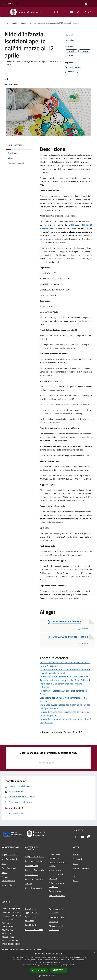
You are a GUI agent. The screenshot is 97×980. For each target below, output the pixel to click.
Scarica (82, 628)
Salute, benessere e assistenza (57, 885)
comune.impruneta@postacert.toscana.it (23, 949)
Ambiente (53, 878)
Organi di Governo (9, 854)
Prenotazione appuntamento (32, 911)
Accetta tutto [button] (39, 970)
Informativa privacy (57, 917)
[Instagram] (77, 12)
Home (6, 23)
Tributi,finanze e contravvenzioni (56, 872)
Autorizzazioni (55, 891)
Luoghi (76, 876)
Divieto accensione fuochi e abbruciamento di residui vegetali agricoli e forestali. (65, 671)
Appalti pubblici (32, 875)
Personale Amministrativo (8, 879)
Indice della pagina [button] (15, 145)
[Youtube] (70, 12)
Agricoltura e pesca (57, 896)
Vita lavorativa (32, 866)
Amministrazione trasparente (56, 911)
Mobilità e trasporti (33, 888)
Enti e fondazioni (9, 868)
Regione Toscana (11, 4)
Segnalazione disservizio (31, 919)
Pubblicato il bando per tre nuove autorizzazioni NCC (65, 677)
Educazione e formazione (55, 856)
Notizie (76, 854)
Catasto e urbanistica (34, 879)
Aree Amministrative (10, 859)
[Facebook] (64, 12)
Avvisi (23, 23)
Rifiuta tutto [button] (59, 970)
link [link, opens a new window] (73, 965)
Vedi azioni (72, 40)
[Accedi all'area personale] (86, 4)
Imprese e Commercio (34, 870)
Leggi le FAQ (31, 925)
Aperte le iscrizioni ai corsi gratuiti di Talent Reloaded (65, 680)
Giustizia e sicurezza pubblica (58, 864)
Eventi (76, 880)
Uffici (4, 864)
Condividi (71, 35)
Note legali (54, 922)
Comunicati (78, 859)
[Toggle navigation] (5, 12)
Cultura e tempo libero (35, 861)
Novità (15, 23)
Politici (4, 873)
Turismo (29, 884)
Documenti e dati (9, 885)
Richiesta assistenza (34, 930)
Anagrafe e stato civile (35, 856)
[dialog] (48, 965)
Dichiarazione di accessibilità (56, 928)
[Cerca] (92, 12)
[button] (48, 976)
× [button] (94, 953)
